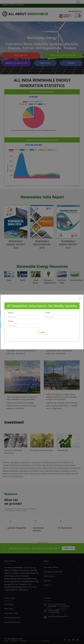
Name (11, 313)
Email (48, 313)
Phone (11, 321)
